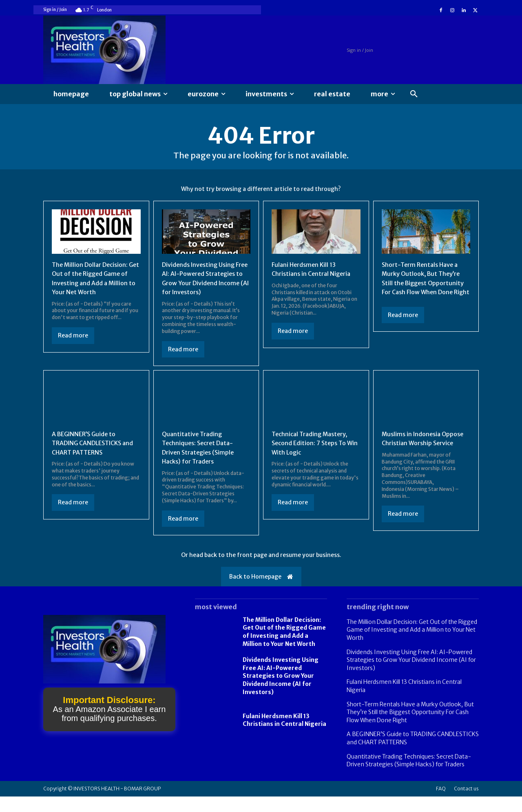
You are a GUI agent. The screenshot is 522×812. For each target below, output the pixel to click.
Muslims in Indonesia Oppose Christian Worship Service (422, 454)
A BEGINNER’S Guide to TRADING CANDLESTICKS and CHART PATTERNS (91, 454)
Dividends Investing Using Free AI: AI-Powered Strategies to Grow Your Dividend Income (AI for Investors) (201, 285)
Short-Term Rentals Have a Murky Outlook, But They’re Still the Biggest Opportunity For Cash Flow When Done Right (426, 285)
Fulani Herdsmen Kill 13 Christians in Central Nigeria (284, 736)
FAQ (441, 804)
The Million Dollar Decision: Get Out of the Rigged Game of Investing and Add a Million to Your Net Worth (284, 647)
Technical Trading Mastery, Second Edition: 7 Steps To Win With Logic (313, 454)
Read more (73, 337)
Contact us (466, 804)
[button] (414, 94)
